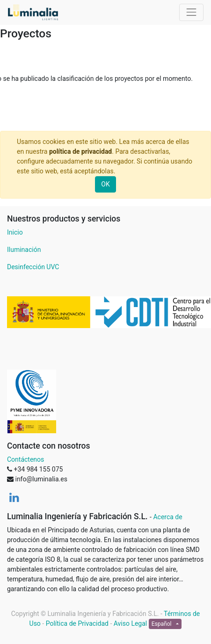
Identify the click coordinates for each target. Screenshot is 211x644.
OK (105, 184)
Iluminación (24, 250)
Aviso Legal (131, 623)
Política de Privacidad (77, 623)
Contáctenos (25, 459)
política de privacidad (80, 151)
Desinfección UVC (33, 267)
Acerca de (167, 517)
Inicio (15, 232)
